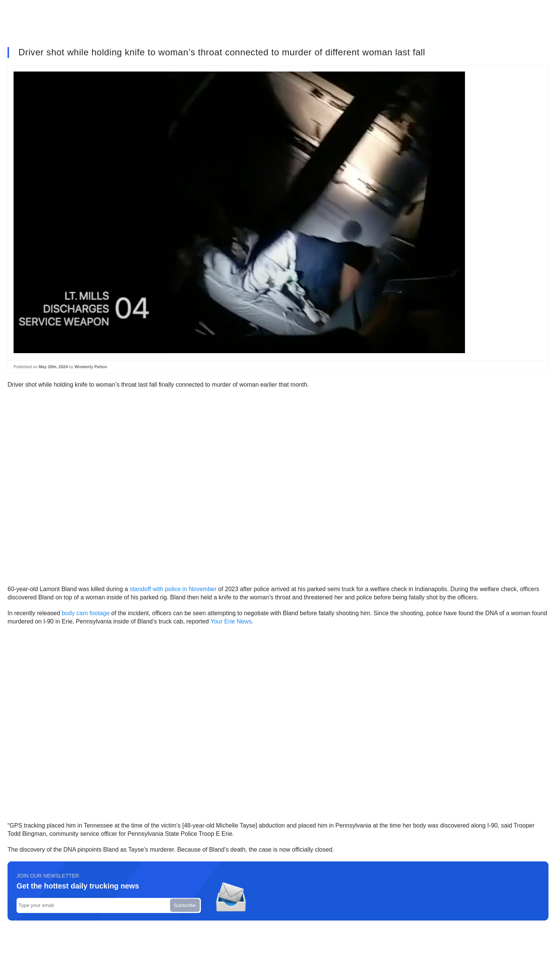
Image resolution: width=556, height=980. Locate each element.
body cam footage (86, 613)
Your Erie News (231, 621)
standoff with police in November (173, 589)
